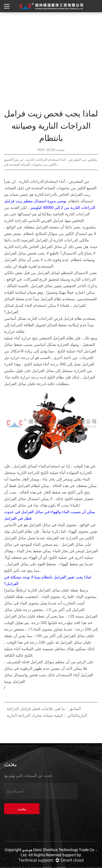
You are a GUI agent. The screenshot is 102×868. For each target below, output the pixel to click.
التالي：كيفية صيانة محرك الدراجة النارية (42, 715)
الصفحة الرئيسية (73, 19)
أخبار (50, 19)
